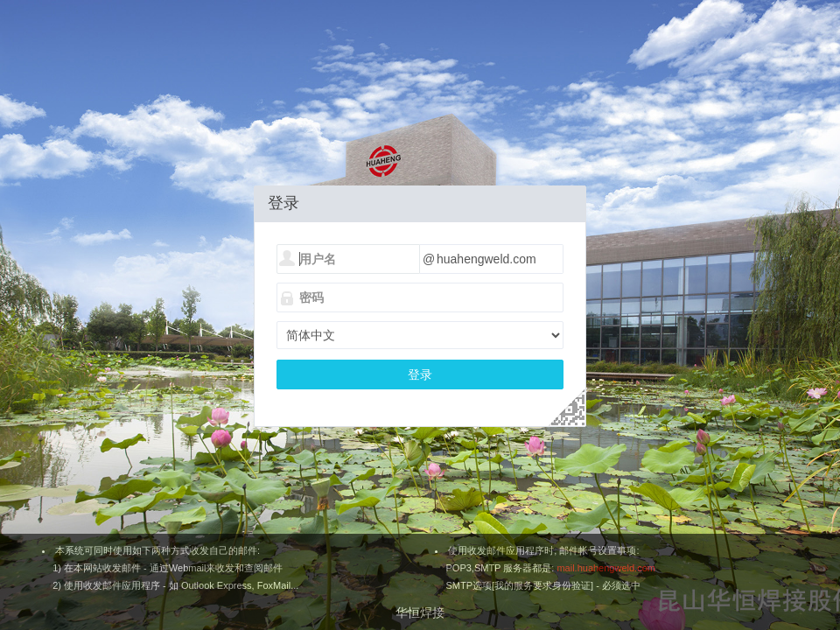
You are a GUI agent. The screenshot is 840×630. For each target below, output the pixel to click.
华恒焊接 (420, 612)
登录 (420, 374)
